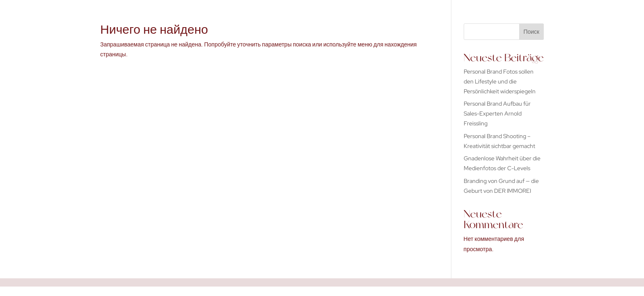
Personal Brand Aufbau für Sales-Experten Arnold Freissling (497, 113)
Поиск (531, 32)
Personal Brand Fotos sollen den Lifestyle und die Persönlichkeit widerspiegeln (500, 81)
